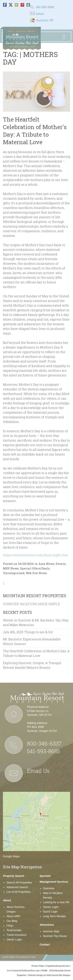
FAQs (10, 926)
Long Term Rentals (54, 916)
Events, (61, 564)
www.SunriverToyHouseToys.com (23, 970)
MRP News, (11, 568)
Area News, (47, 564)
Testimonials (14, 930)
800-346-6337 (44, 743)
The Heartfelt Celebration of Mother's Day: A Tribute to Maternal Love (35, 131)
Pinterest (22, 5)
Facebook (5, 5)
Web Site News (36, 573)
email (40, 14)
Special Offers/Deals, (35, 568)
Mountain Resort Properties (35, 596)
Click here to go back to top (19, 957)
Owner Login (14, 939)
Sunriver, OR (45, 20)
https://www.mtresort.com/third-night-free (35, 555)
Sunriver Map (51, 931)
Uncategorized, (14, 573)
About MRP (13, 916)
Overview (49, 888)
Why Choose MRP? (22, 31)
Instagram (17, 5)
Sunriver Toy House (55, 936)
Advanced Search (17, 887)
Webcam (28, 5)
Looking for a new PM (56, 902)
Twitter (11, 5)
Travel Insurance (17, 935)
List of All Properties (18, 892)
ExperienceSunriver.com (58, 966)
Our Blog (12, 921)
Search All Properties (19, 883)
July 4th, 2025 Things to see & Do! (28, 632)
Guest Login (50, 912)
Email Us (38, 771)
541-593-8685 (45, 7)
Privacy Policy (38, 966)
